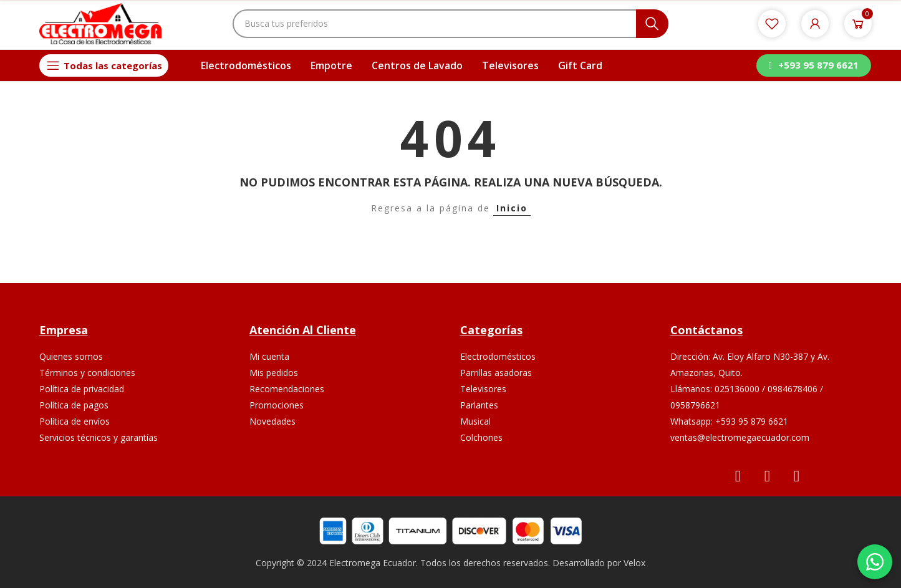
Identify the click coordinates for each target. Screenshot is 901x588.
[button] (814, 65)
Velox (634, 563)
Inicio (512, 208)
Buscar (652, 24)
